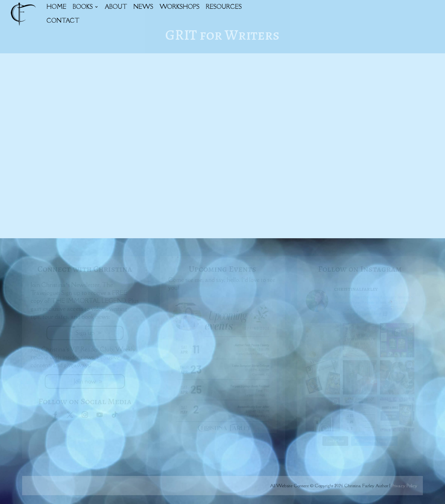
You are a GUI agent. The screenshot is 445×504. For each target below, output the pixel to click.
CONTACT (63, 21)
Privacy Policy (404, 486)
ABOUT (116, 7)
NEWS (143, 7)
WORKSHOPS (180, 7)
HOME (56, 7)
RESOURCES (224, 7)
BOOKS (83, 7)
